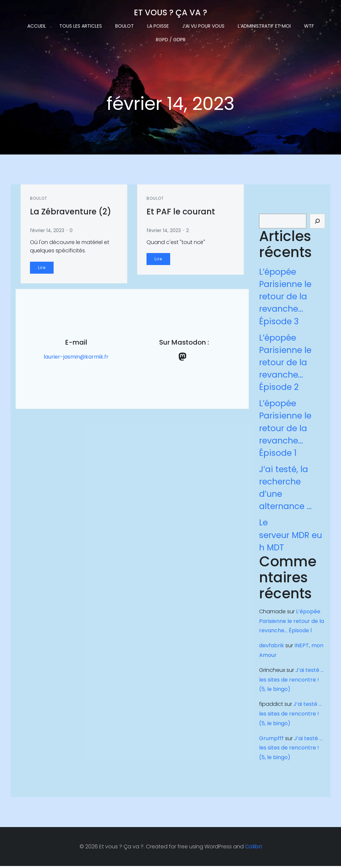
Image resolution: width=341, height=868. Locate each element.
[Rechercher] (318, 222)
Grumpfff (271, 739)
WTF (309, 25)
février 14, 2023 (48, 231)
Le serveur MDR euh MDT (290, 536)
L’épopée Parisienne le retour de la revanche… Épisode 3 (285, 298)
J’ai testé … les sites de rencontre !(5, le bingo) (292, 681)
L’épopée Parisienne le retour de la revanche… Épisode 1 (285, 430)
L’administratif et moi (264, 25)
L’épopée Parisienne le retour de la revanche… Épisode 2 (285, 364)
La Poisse (158, 25)
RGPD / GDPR (171, 39)
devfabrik (271, 647)
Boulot (125, 25)
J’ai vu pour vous (203, 25)
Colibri (253, 849)
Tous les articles (81, 25)
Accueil (37, 25)
